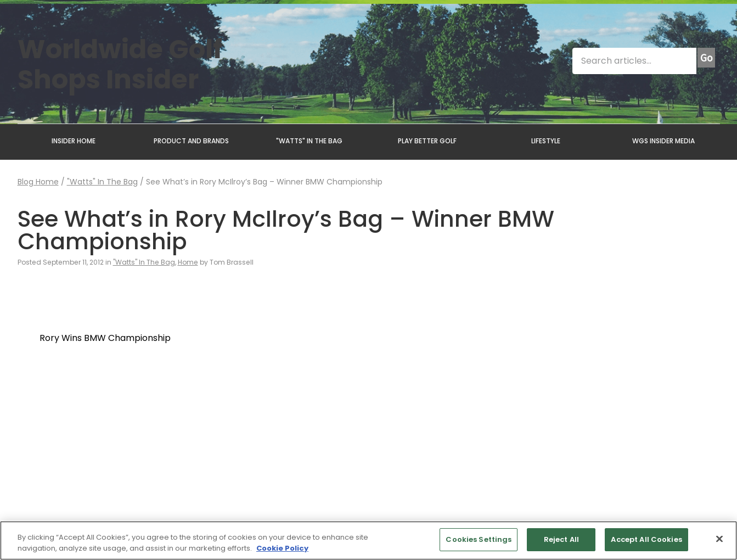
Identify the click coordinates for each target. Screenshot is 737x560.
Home (188, 262)
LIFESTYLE (546, 141)
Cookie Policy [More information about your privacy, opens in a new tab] (282, 548)
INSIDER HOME (74, 141)
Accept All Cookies (646, 539)
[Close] (719, 539)
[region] (368, 541)
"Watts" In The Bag (102, 182)
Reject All (561, 539)
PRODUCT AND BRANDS (191, 141)
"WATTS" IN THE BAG (309, 141)
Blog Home (38, 182)
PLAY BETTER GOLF (427, 141)
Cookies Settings (479, 539)
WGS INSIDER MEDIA (663, 141)
